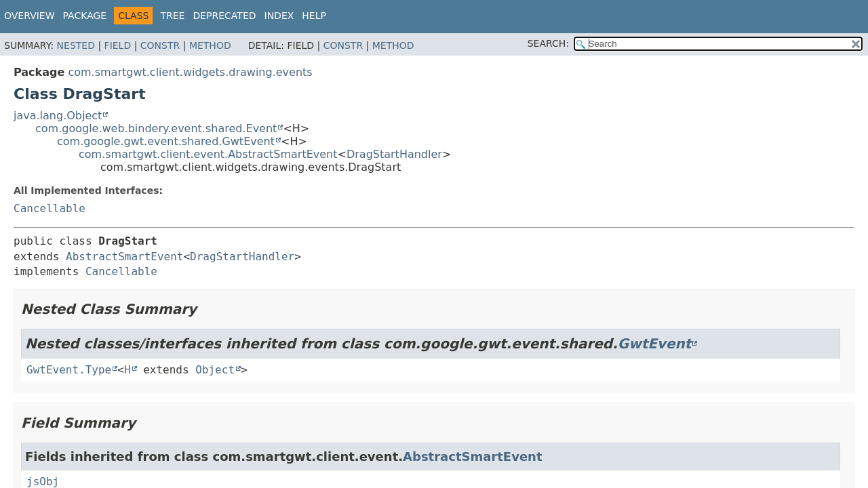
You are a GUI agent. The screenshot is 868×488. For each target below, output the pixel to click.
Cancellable (50, 208)
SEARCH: (548, 43)
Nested (76, 45)
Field (118, 45)
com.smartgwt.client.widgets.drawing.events (190, 72)
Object (215, 370)
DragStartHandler (394, 154)
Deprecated (224, 16)
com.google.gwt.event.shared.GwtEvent (166, 141)
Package (85, 16)
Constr (160, 45)
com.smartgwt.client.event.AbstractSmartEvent (208, 154)
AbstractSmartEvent (124, 257)
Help (314, 16)
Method (210, 45)
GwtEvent (655, 344)
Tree (172, 16)
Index (279, 16)
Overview (29, 16)
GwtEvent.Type (69, 370)
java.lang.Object (58, 116)
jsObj (43, 482)
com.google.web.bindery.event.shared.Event (156, 128)
